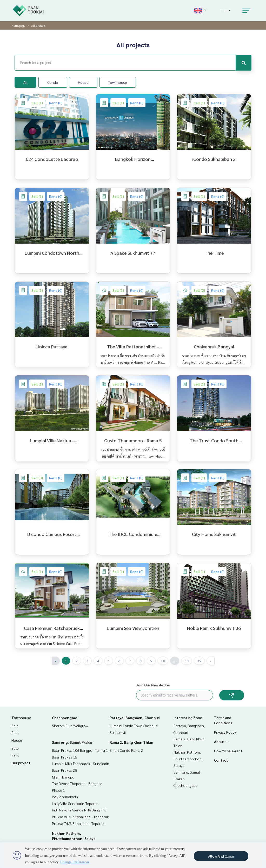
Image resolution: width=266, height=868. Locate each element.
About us (222, 741)
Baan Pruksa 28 (65, 770)
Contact (221, 760)
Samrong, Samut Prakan (73, 742)
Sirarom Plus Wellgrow (70, 726)
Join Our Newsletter (153, 685)
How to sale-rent (228, 751)
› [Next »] (211, 661)
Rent (15, 732)
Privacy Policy (225, 732)
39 (199, 661)
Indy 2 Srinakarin (65, 797)
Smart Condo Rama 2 (126, 750)
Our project (21, 763)
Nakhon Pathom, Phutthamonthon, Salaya (188, 759)
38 (187, 661)
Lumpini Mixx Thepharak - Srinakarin (81, 763)
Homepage (18, 25)
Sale (15, 726)
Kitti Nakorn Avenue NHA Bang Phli (79, 810)
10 (163, 661)
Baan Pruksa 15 (65, 757)
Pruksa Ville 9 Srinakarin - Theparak (80, 817)
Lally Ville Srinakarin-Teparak (75, 803)
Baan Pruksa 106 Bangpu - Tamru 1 (80, 750)
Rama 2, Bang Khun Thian (131, 742)
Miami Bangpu (63, 777)
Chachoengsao (65, 718)
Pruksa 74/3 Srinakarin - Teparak (78, 823)
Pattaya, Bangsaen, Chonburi (135, 718)
